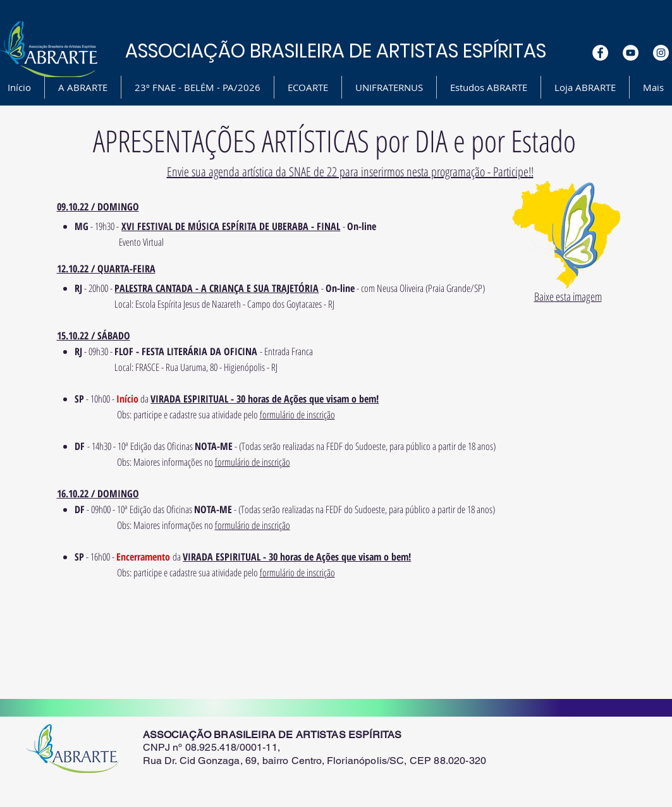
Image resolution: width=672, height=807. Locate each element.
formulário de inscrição (297, 415)
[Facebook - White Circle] (600, 53)
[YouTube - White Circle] (631, 53)
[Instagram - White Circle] (661, 53)
